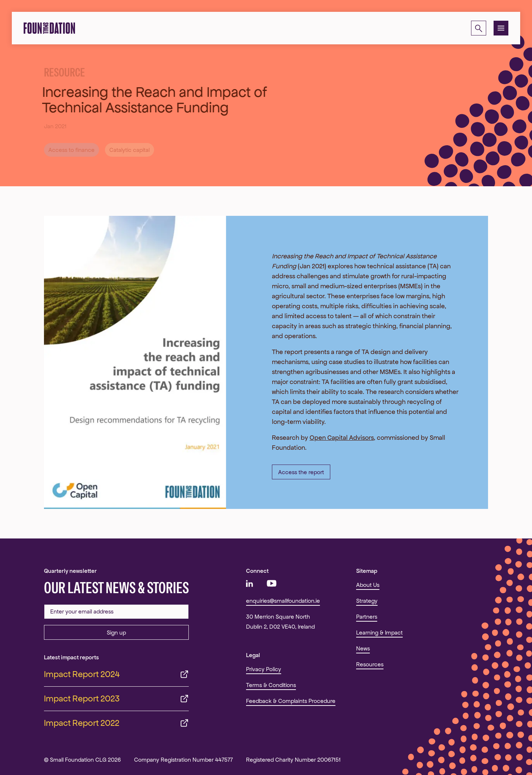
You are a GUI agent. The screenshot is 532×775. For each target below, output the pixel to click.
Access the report (301, 472)
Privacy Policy (264, 669)
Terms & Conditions (271, 685)
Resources (370, 664)
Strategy (367, 601)
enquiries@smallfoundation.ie (283, 601)
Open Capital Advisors (342, 438)
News (363, 648)
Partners (367, 617)
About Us (368, 585)
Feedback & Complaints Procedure (291, 701)
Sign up (116, 633)
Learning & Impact (379, 633)
